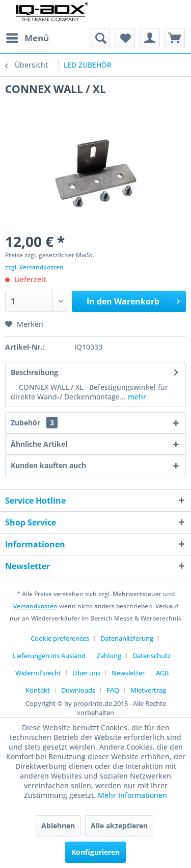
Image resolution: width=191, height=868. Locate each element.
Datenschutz (152, 656)
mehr (136, 397)
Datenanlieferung (127, 638)
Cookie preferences (60, 638)
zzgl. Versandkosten (34, 267)
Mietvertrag (148, 690)
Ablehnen (58, 826)
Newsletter (128, 673)
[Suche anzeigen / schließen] (100, 38)
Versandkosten (35, 606)
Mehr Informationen (132, 795)
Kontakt (38, 690)
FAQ (113, 690)
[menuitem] (27, 38)
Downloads (78, 690)
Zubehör (34, 423)
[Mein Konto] (150, 38)
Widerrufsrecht (38, 673)
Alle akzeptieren (119, 826)
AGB (162, 673)
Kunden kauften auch (48, 465)
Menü (28, 37)
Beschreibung (34, 372)
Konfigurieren (95, 852)
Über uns (86, 673)
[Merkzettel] (125, 38)
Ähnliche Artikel (39, 444)
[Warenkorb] (175, 38)
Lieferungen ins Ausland (49, 656)
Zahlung (109, 656)
